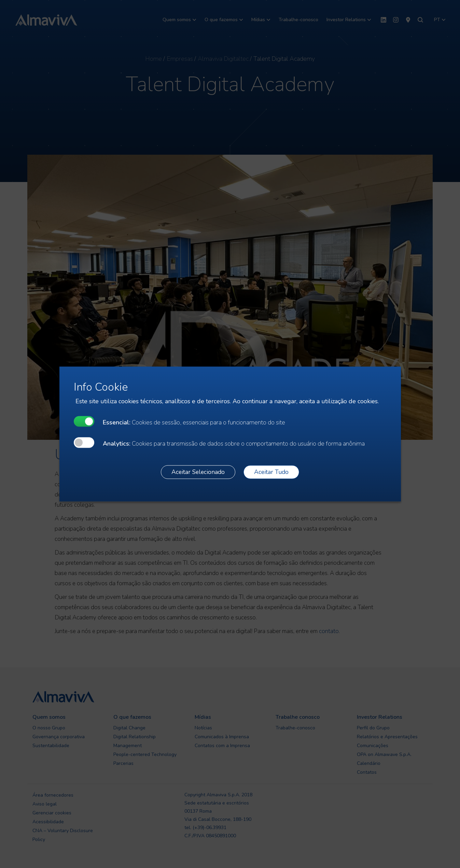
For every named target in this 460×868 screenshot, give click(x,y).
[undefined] (84, 421)
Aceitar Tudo (271, 472)
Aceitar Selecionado (198, 472)
